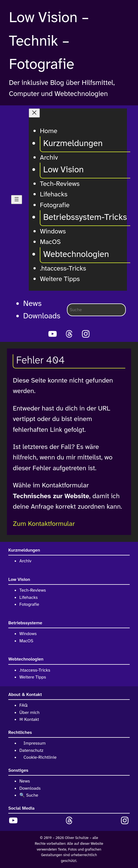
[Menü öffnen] (17, 200)
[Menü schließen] (34, 113)
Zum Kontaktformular (44, 524)
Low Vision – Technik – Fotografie (49, 41)
